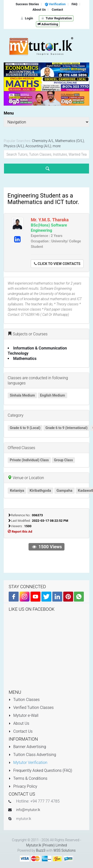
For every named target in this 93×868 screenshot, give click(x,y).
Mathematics (25, 359)
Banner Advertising (27, 747)
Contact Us (21, 731)
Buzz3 (41, 850)
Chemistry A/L (43, 141)
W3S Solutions (65, 850)
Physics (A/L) (14, 146)
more (57, 146)
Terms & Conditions (28, 778)
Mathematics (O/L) (70, 141)
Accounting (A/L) (38, 146)
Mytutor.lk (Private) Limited (46, 845)
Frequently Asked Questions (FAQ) (40, 770)
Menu (9, 113)
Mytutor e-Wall (24, 715)
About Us (19, 723)
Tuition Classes (24, 700)
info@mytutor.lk (28, 810)
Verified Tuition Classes (31, 708)
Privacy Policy (23, 786)
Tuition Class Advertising (32, 755)
